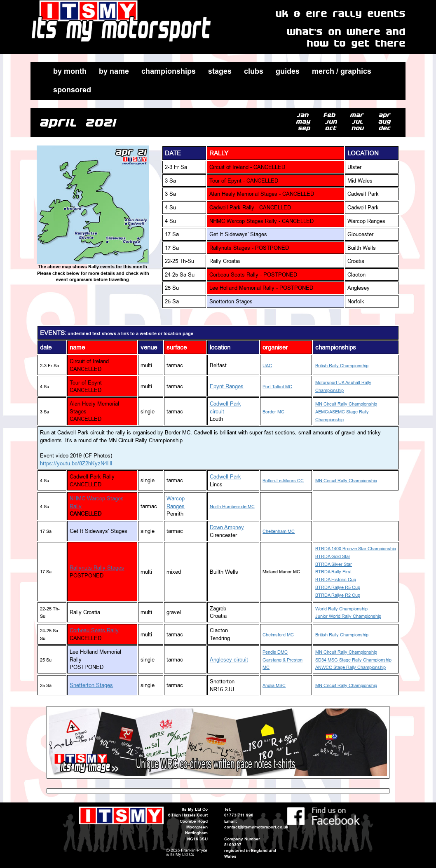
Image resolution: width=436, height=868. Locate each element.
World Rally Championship (341, 609)
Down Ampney (227, 527)
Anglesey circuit (229, 659)
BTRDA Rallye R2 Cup (338, 595)
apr (386, 115)
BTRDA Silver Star (334, 564)
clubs (254, 71)
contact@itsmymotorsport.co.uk (256, 827)
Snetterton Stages (91, 685)
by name (114, 71)
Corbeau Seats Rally (94, 630)
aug (386, 122)
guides (288, 71)
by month (70, 71)
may (305, 122)
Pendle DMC (275, 652)
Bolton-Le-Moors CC (283, 481)
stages (220, 71)
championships (169, 71)
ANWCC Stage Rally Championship (350, 667)
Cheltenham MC (279, 531)
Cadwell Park (225, 476)
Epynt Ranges (227, 386)
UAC (267, 366)
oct (332, 128)
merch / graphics (342, 71)
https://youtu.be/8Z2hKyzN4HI (76, 463)
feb (331, 115)
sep (306, 128)
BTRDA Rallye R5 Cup (338, 588)
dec (386, 128)
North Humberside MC (232, 507)
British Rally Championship (342, 366)
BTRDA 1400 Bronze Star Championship (356, 549)
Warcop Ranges (176, 502)
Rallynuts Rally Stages (97, 568)
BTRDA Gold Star (333, 557)
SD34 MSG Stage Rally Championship (353, 660)
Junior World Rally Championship (348, 616)
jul (359, 122)
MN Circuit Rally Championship (346, 404)
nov (359, 128)
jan (304, 115)
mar (359, 115)
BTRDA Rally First (333, 572)
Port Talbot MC (277, 387)
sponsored (72, 90)
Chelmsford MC (278, 635)
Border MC (273, 412)
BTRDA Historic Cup (336, 580)
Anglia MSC (274, 686)
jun (333, 122)
